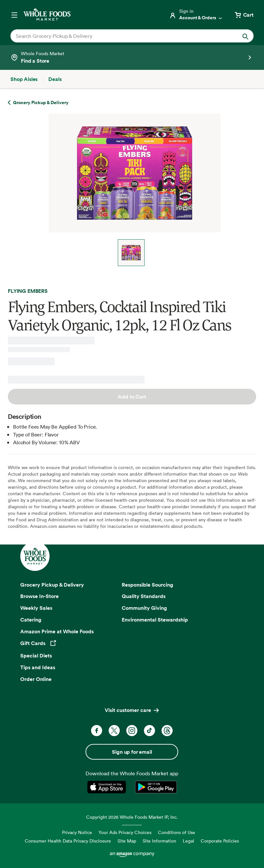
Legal (188, 841)
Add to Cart (132, 397)
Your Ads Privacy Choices (125, 832)
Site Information (159, 841)
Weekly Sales (36, 608)
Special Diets (36, 655)
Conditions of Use (177, 832)
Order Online (36, 679)
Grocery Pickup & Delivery (52, 585)
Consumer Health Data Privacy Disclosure (68, 841)
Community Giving (144, 608)
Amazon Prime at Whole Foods (57, 631)
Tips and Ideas (38, 667)
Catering (31, 620)
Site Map (127, 841)
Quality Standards (144, 596)
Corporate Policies (220, 841)
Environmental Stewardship (155, 620)
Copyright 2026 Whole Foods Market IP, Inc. (132, 817)
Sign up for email (132, 752)
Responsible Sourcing (148, 585)
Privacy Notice (77, 832)
